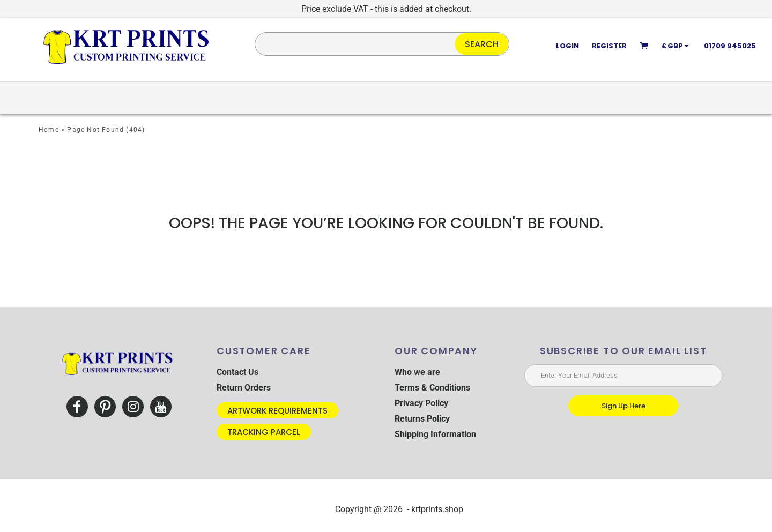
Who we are (417, 372)
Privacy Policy (421, 403)
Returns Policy (422, 419)
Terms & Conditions (432, 388)
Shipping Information (435, 434)
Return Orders (244, 388)
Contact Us (237, 372)
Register (609, 46)
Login (567, 46)
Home (49, 130)
